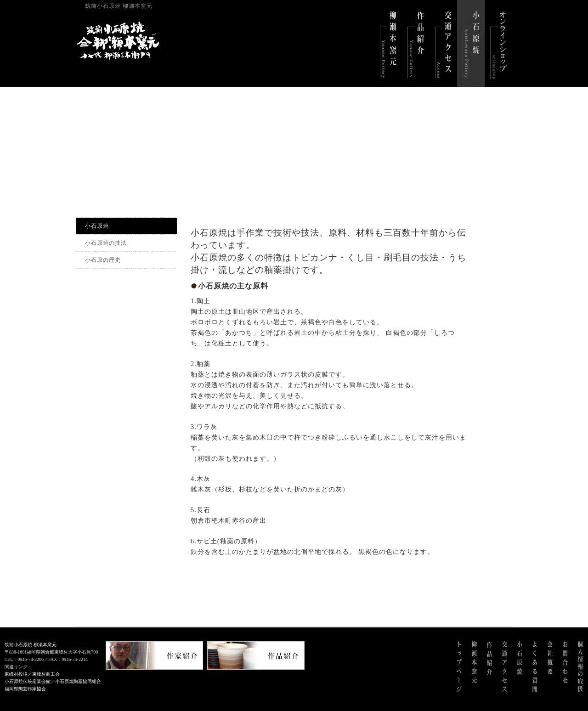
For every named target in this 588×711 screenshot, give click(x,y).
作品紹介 (416, 44)
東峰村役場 (16, 674)
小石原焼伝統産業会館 (28, 681)
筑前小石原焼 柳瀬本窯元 (31, 645)
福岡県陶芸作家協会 (25, 689)
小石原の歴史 (103, 260)
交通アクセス (443, 44)
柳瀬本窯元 (388, 44)
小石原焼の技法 (106, 243)
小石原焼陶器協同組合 (78, 681)
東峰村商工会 (46, 674)
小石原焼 (471, 44)
